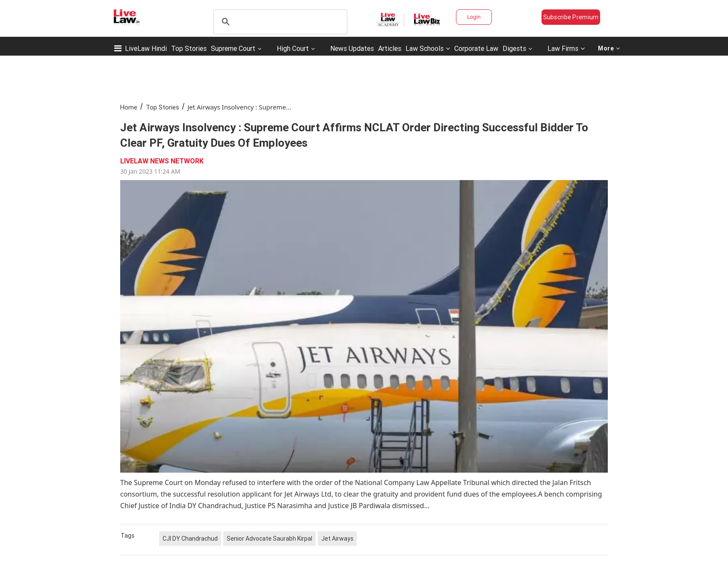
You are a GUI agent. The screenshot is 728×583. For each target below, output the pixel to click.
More (609, 48)
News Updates (352, 48)
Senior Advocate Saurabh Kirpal (269, 539)
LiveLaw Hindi (146, 48)
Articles (390, 48)
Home (129, 107)
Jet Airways (337, 539)
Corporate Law (476, 48)
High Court (293, 48)
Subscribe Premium (571, 17)
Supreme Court (233, 48)
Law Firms (566, 48)
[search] (279, 22)
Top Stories (189, 48)
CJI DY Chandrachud (190, 539)
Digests (514, 48)
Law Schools (428, 48)
